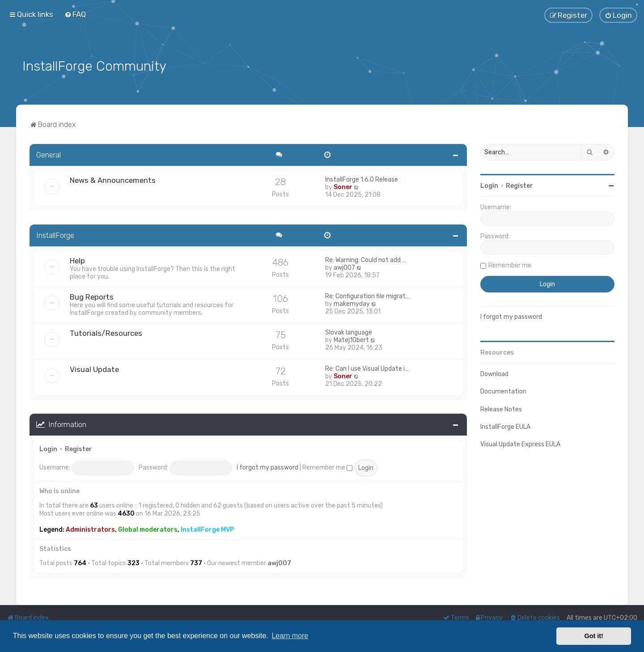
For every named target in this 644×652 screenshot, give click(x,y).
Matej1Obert (351, 339)
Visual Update (94, 368)
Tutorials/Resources (106, 332)
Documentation (503, 391)
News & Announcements (113, 179)
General (49, 154)
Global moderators (148, 529)
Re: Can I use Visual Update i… (367, 368)
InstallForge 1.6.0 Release (362, 179)
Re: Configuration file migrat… (367, 295)
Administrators (90, 529)
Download (494, 373)
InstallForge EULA (505, 426)
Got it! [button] (594, 636)
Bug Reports (92, 296)
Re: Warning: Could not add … (366, 259)
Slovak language (349, 332)
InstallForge (55, 234)
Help (77, 260)
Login (48, 448)
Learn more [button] (290, 636)
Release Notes (501, 408)
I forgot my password (267, 467)
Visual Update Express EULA (520, 443)
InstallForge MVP (207, 529)
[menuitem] (75, 14)
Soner (343, 186)
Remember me (327, 467)
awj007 (344, 267)
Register (78, 448)
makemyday (352, 303)
